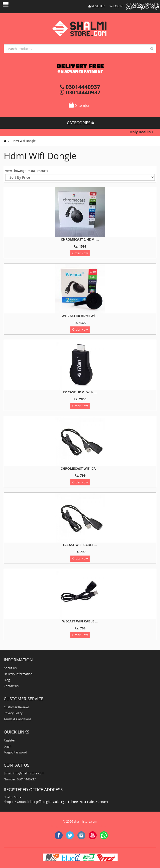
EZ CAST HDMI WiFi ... (80, 392)
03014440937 (80, 87)
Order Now (80, 253)
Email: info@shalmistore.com (24, 773)
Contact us (11, 686)
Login (7, 746)
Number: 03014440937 (20, 779)
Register (9, 740)
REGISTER (97, 6)
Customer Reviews (17, 707)
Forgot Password (15, 752)
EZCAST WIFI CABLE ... (80, 545)
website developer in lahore (92, 826)
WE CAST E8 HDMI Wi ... (80, 316)
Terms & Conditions (17, 719)
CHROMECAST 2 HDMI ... (80, 239)
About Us (10, 668)
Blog (7, 680)
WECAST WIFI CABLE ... (80, 621)
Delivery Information (18, 674)
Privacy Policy (13, 713)
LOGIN (116, 6)
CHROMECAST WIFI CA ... (80, 468)
